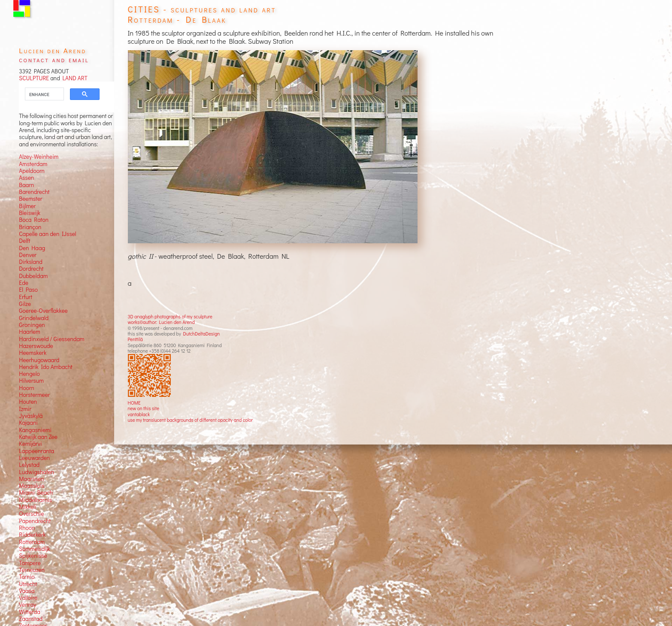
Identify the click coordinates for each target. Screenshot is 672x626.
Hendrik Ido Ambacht (45, 367)
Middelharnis (35, 500)
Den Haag (32, 248)
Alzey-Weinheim (39, 157)
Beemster (30, 199)
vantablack (139, 414)
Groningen (32, 325)
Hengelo (29, 374)
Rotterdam (32, 542)
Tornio (27, 577)
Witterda (30, 612)
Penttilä (135, 339)
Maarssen (31, 479)
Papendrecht (35, 521)
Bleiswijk (30, 213)
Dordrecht (31, 269)
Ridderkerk (32, 535)
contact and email (54, 59)
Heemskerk (33, 353)
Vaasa (27, 591)
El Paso (28, 290)
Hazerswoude (36, 346)
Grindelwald (34, 318)
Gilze (25, 304)
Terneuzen (32, 570)
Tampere (30, 563)
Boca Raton (34, 220)
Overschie (31, 514)
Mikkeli (27, 507)
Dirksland (31, 262)
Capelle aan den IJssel (47, 234)
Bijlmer (27, 206)
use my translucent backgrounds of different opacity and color (190, 420)
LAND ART (74, 78)
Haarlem (29, 332)
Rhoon (27, 528)
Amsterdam (33, 164)
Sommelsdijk (34, 549)
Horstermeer (34, 395)
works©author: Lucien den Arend (161, 322)
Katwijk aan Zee (38, 437)
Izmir (25, 409)
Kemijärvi (30, 444)
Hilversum (31, 381)
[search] (39, 94)
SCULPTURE (34, 78)
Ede (24, 283)
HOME (134, 403)
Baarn (26, 185)
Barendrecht (34, 192)
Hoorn (26, 388)
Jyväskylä (31, 416)
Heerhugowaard (39, 360)
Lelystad (29, 465)
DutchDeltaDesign (202, 334)
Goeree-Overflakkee (43, 311)
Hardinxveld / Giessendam (51, 339)
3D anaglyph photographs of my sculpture (170, 316)
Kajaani (28, 423)
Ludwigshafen (36, 472)
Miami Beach (36, 493)
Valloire (28, 598)
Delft (24, 241)
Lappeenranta (36, 451)
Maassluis (32, 486)
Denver (28, 255)
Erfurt (26, 297)
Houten (28, 402)
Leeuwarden (34, 458)
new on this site (144, 408)
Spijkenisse (33, 556)
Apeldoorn (32, 171)
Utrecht (28, 584)
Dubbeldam (33, 276)
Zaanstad (31, 619)
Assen (26, 178)
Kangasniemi (35, 430)
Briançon (30, 227)
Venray (27, 605)
